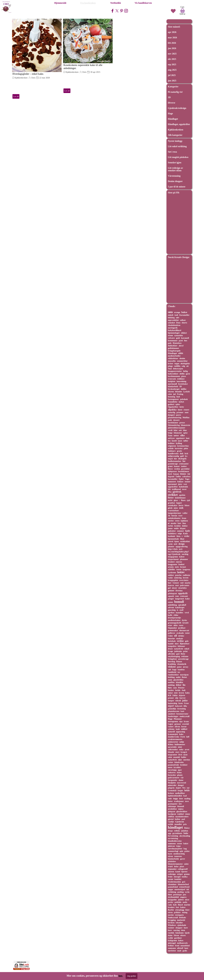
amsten (171, 872)
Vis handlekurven (143, 3)
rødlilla (177, 366)
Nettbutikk (116, 3)
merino (187, 760)
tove (187, 801)
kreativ (186, 623)
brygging (172, 920)
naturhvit (172, 760)
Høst (170, 895)
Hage (170, 113)
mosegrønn (173, 721)
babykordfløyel (175, 330)
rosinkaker (173, 505)
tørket (181, 402)
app (170, 833)
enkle (176, 528)
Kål (169, 695)
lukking (171, 318)
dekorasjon (178, 369)
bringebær (172, 659)
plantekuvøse (174, 711)
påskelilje (172, 709)
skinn (179, 772)
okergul (177, 877)
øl (169, 523)
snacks (187, 583)
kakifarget (180, 607)
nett (176, 544)
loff (188, 737)
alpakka (172, 410)
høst (186, 948)
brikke (171, 946)
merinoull (172, 384)
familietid (172, 672)
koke (181, 734)
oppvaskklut (173, 320)
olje (177, 698)
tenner (188, 482)
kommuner (173, 341)
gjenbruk (177, 492)
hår (176, 459)
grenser (178, 724)
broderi (171, 562)
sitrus (170, 912)
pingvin (171, 788)
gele (187, 641)
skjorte (182, 695)
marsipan (184, 675)
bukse (184, 312)
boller (184, 757)
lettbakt (182, 917)
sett (180, 430)
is (178, 610)
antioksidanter (174, 518)
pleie (186, 448)
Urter (186, 703)
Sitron (176, 935)
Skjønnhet (172, 628)
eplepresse (172, 471)
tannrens (178, 856)
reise (170, 394)
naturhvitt (179, 649)
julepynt (171, 811)
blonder (179, 392)
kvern (181, 693)
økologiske (185, 363)
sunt (187, 412)
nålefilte (171, 569)
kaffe (170, 615)
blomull (181, 806)
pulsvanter (185, 585)
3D (169, 97)
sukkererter (173, 742)
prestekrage (184, 659)
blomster (178, 433)
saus (175, 688)
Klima (171, 744)
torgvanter (173, 755)
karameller (173, 479)
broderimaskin (174, 882)
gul (169, 588)
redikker (181, 379)
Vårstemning (174, 176)
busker (171, 690)
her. (121, 976)
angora (183, 897)
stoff (181, 610)
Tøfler (178, 476)
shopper (179, 928)
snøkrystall (185, 716)
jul (174, 394)
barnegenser (173, 399)
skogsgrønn (173, 557)
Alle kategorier (175, 135)
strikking (172, 892)
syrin (187, 892)
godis (185, 951)
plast (182, 866)
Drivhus (179, 591)
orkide (171, 448)
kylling (179, 443)
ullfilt (181, 353)
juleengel (172, 943)
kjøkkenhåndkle (175, 796)
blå (169, 489)
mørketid (181, 920)
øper (180, 770)
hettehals (172, 641)
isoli (176, 315)
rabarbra (186, 476)
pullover (171, 633)
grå (184, 882)
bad (185, 796)
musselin (172, 361)
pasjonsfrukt (173, 765)
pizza (184, 376)
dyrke (184, 620)
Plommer (178, 719)
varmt (171, 879)
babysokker (173, 374)
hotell (174, 441)
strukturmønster (175, 739)
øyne (186, 755)
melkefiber (180, 793)
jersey (186, 667)
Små (170, 369)
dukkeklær (173, 346)
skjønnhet (172, 869)
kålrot (182, 557)
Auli (183, 690)
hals (175, 905)
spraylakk (172, 747)
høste (180, 410)
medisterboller (174, 356)
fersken (171, 923)
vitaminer (172, 884)
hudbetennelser (175, 461)
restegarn (179, 915)
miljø (182, 742)
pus (184, 895)
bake (186, 833)
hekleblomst (180, 498)
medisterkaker (174, 620)
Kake (185, 533)
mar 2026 (172, 37)
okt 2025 (172, 59)
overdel (186, 724)
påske (187, 851)
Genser (176, 583)
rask (170, 905)
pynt (181, 341)
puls (170, 343)
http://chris (173, 549)
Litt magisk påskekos (178, 157)
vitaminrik (182, 664)
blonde (171, 752)
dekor (179, 685)
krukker (184, 765)
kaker (183, 907)
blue (185, 430)
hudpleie (172, 381)
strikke (180, 641)
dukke (185, 526)
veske (187, 536)
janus (170, 528)
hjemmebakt (173, 539)
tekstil (178, 701)
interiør (171, 638)
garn (188, 374)
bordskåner (173, 423)
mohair (180, 638)
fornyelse (172, 775)
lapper (179, 503)
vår (182, 778)
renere (186, 410)
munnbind (185, 946)
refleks (177, 831)
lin (184, 685)
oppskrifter (173, 487)
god (178, 654)
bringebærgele (174, 351)
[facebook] (112, 11)
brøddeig (172, 664)
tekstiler (179, 923)
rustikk (171, 933)
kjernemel (172, 484)
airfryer (171, 438)
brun (184, 518)
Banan (179, 661)
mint (180, 747)
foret (170, 474)
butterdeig (172, 703)
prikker (177, 912)
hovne (184, 727)
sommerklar (182, 361)
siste (176, 693)
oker (177, 644)
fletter (171, 498)
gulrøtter (172, 531)
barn (170, 854)
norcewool (182, 783)
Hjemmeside (60, 3)
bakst (186, 843)
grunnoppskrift (175, 623)
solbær (183, 320)
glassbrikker (182, 811)
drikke (181, 636)
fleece (170, 469)
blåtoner (181, 646)
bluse (187, 505)
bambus (181, 670)
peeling (180, 892)
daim (170, 935)
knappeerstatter (175, 371)
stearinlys (182, 588)
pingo (170, 366)
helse (176, 866)
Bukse (187, 828)
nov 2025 (172, 54)
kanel (178, 872)
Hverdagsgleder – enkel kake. (28, 74)
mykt (170, 500)
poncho (178, 575)
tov (179, 672)
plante (180, 775)
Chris (33, 78)
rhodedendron (174, 325)
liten (178, 536)
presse (182, 423)
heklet (181, 572)
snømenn (172, 843)
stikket (184, 333)
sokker (184, 729)
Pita (170, 492)
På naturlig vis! (175, 92)
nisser (175, 588)
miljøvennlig (173, 456)
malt (179, 951)
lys (186, 456)
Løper (171, 724)
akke (176, 625)
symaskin (178, 335)
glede (170, 508)
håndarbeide (173, 859)
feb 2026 (172, 43)
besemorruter (182, 714)
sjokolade (182, 925)
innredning (181, 381)
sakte (186, 864)
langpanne (173, 564)
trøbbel (181, 814)
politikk (178, 902)
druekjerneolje (174, 618)
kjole (188, 531)
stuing (185, 912)
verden (177, 469)
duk (182, 453)
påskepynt (172, 593)
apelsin (182, 495)
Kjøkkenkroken (21, 78)
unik (181, 508)
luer (170, 583)
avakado (180, 633)
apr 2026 (172, 32)
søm (170, 312)
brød (177, 946)
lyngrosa (186, 569)
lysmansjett (173, 734)
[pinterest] (122, 11)
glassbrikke (178, 680)
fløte (170, 688)
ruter (187, 633)
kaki (178, 729)
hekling (171, 677)
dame (181, 780)
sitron (170, 856)
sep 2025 (172, 64)
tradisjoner (179, 801)
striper (180, 874)
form (180, 703)
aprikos (171, 613)
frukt (170, 877)
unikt (178, 677)
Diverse (172, 103)
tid (188, 889)
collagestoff (183, 869)
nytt (181, 549)
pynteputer (173, 804)
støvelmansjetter (175, 849)
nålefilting (172, 605)
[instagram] (126, 11)
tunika (185, 877)
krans (186, 721)
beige (170, 433)
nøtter (176, 435)
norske (171, 915)
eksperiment (173, 559)
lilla (185, 706)
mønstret (172, 482)
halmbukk (184, 487)
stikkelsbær (173, 358)
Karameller (184, 315)
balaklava (172, 533)
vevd (187, 613)
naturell (171, 732)
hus (186, 341)
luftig (185, 371)
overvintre (184, 580)
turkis (170, 526)
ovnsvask (172, 379)
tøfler (186, 441)
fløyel (180, 905)
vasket (171, 727)
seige (180, 533)
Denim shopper (175, 181)
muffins (171, 682)
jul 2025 (172, 75)
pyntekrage (173, 464)
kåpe (178, 846)
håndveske (179, 762)
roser (181, 625)
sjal (188, 500)
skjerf (171, 706)
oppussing (180, 732)
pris (185, 824)
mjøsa (181, 809)
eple (181, 851)
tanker (184, 466)
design (182, 544)
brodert (171, 907)
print (185, 651)
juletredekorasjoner (177, 428)
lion (184, 523)
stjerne (179, 562)
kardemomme (174, 376)
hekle (187, 790)
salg (183, 366)
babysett (179, 706)
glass (176, 500)
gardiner (178, 938)
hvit (186, 453)
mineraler (172, 785)
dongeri (171, 415)
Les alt (16, 96)
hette (182, 407)
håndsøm (180, 933)
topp (175, 798)
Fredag (180, 394)
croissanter (184, 464)
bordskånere (184, 471)
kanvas (171, 585)
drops (170, 831)
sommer (180, 531)
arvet (187, 749)
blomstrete (186, 425)
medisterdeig (179, 854)
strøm (170, 335)
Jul (189, 474)
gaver (183, 859)
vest (185, 484)
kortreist (179, 448)
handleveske (173, 453)
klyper (183, 528)
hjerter (184, 872)
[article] (37, 59)
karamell (185, 338)
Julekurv (172, 451)
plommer (184, 559)
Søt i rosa (172, 152)
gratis (179, 451)
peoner (171, 698)
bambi (171, 644)
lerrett (186, 578)
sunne (170, 602)
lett (180, 804)
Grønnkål (172, 790)
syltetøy (171, 729)
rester (180, 843)
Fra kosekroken (88, 3)
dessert (176, 420)
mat (177, 585)
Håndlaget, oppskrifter (179, 124)
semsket (171, 323)
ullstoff (180, 948)
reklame (185, 656)
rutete (179, 569)
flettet (184, 677)
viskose (172, 667)
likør (182, 539)
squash (171, 596)
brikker (171, 443)
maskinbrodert (182, 817)
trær (181, 516)
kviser (171, 363)
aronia (171, 567)
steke (181, 749)
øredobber (172, 809)
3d (169, 516)
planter (171, 546)
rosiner (171, 928)
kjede (187, 933)
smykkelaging (174, 656)
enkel (187, 649)
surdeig (185, 554)
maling (187, 799)
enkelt (171, 315)
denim (182, 358)
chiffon (171, 817)
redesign (172, 874)
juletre (181, 900)
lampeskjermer (175, 513)
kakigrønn (172, 940)
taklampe (172, 806)
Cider (170, 636)
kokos (181, 940)
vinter (187, 814)
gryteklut (185, 469)
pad (183, 819)
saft (169, 670)
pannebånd (173, 887)
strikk (171, 824)
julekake (178, 651)
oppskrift (183, 593)
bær (179, 523)
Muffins (186, 417)
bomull (179, 602)
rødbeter (187, 575)
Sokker (180, 482)
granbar (171, 503)
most (180, 441)
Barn (183, 500)
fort (177, 907)
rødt (170, 799)
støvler (171, 521)
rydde (170, 938)
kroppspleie (173, 580)
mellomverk (182, 943)
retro (177, 521)
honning (172, 397)
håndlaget (175, 827)
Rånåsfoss (177, 343)
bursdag (171, 661)
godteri (171, 404)
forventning (173, 836)
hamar (177, 466)
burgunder (173, 780)
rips (181, 721)
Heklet (183, 474)
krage (170, 651)
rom (177, 596)
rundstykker (173, 675)
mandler (178, 824)
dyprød (171, 476)
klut (176, 430)
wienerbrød (184, 887)
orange (177, 312)
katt (182, 711)
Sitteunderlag (174, 425)
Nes (184, 788)
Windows (172, 925)
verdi (170, 430)
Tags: (187, 479)
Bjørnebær (185, 644)
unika (183, 389)
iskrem (171, 392)
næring (177, 930)
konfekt (178, 879)
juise (176, 508)
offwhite (171, 654)
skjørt (178, 788)
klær (187, 910)
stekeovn (172, 772)
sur (188, 788)
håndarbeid (173, 386)
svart (170, 866)
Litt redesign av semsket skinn (175, 169)
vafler (185, 513)
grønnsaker (173, 630)
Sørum (174, 516)
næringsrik (173, 328)
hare (186, 928)
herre (181, 505)
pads (170, 420)
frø (169, 441)
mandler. (179, 613)
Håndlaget (173, 119)
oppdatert (180, 438)
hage (174, 670)
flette (183, 654)
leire (181, 799)
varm (170, 544)
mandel (177, 757)
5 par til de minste (177, 187)
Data (178, 323)
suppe (170, 889)
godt (178, 338)
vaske (170, 578)
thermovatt (184, 630)
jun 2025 (172, 81)
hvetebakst (183, 384)
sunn (170, 680)
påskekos (172, 861)
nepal (170, 459)
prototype (178, 895)
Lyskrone (172, 572)
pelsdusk (184, 399)
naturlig (172, 412)
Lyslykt (187, 392)
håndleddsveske (175, 841)
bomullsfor (173, 402)
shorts (184, 323)
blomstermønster (175, 864)
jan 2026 (172, 48)
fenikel (181, 564)
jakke (185, 701)
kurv (170, 930)
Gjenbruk (179, 822)
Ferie (183, 737)
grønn (187, 874)
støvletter (172, 951)
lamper (171, 701)
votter (171, 762)
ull (176, 636)
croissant (184, 596)
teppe (177, 363)
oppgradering (182, 546)
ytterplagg (180, 910)
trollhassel (176, 489)
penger (171, 599)
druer (170, 649)
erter (170, 625)
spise (185, 433)
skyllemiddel (173, 897)
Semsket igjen (175, 163)
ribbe (176, 615)
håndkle (179, 682)
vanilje (171, 822)
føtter (170, 801)
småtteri (171, 714)
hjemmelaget (174, 333)
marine (187, 905)
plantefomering (175, 417)
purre (178, 415)
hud (178, 397)
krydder (177, 767)
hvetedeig (182, 709)
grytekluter (177, 833)
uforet (183, 935)
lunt (188, 438)
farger (180, 790)
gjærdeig (172, 610)
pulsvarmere (174, 778)
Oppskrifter (173, 407)
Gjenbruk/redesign (177, 108)
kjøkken (184, 521)
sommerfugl (173, 851)
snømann (172, 948)
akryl (181, 346)
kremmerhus (183, 446)
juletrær (171, 846)
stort (177, 752)
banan (176, 474)
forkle (178, 690)
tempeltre (172, 646)
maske (174, 523)
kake (187, 599)
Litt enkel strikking (177, 146)
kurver (183, 698)
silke (182, 435)
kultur (178, 819)
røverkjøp (172, 770)
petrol (170, 541)
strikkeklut (185, 541)
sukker (171, 575)
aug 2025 (172, 70)
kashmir (172, 536)
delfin (182, 374)
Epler (181, 479)
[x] (117, 11)
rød (182, 583)
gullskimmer (173, 348)
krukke (178, 526)
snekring (178, 578)
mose (170, 767)
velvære (171, 338)
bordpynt (172, 814)
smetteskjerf (180, 889)
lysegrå (184, 752)
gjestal (171, 819)
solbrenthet (173, 749)
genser (171, 591)
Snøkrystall (173, 917)
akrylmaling (185, 836)
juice (180, 484)
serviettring (173, 838)
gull (182, 456)
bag (185, 849)
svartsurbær (173, 510)
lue (184, 461)
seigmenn (172, 446)
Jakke (175, 695)
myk (177, 567)
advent (171, 607)
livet (180, 755)
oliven (177, 727)
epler (178, 404)
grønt (170, 466)
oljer (180, 760)
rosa (183, 930)
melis (185, 902)
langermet (180, 599)
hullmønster (180, 744)
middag (171, 685)
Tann (170, 435)
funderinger (173, 716)
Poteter (181, 688)
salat (170, 757)
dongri (181, 785)
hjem (177, 541)
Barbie (171, 910)
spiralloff (182, 605)
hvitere (171, 793)
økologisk (182, 459)
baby (188, 693)
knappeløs (172, 900)
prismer (180, 412)
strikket (173, 495)
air (188, 366)
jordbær (182, 628)
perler (171, 902)
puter (179, 667)
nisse (187, 900)
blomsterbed (183, 884)
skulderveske (174, 737)
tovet (184, 489)
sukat (170, 693)
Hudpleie (172, 783)
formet (183, 567)
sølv (178, 318)
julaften (185, 831)
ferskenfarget (174, 389)
